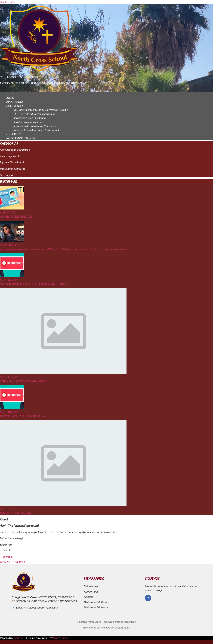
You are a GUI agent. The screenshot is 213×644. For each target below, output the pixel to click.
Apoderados (91, 592)
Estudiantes (91, 586)
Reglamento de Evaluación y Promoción (34, 126)
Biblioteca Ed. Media (96, 608)
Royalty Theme (60, 638)
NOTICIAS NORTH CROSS (21, 138)
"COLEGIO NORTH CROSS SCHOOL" (20, 77)
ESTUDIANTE (14, 134)
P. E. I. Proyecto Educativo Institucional (34, 114)
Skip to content (8, 2)
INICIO (10, 98)
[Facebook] (148, 598)
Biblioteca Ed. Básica (97, 602)
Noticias (89, 597)
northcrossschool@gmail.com (42, 608)
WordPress (20, 638)
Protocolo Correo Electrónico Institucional (36, 130)
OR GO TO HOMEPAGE (13, 562)
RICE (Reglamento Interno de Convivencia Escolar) (40, 110)
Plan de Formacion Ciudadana (29, 118)
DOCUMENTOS (15, 106)
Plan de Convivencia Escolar (28, 122)
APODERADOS (15, 102)
